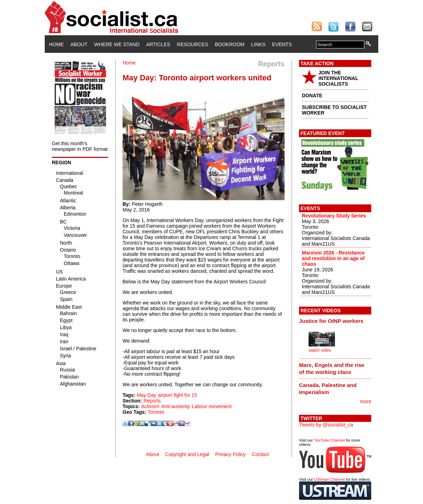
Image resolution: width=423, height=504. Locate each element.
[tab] (335, 321)
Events (282, 44)
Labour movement (211, 406)
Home (56, 44)
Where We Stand (117, 44)
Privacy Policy (231, 454)
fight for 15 (185, 395)
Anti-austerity (176, 406)
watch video (320, 350)
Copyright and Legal (187, 454)
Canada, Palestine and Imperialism (328, 389)
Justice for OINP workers (331, 321)
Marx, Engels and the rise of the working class (332, 368)
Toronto (156, 412)
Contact (260, 454)
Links (258, 44)
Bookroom (230, 44)
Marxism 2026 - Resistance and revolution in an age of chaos (333, 258)
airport (165, 395)
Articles (158, 44)
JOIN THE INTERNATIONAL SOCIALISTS (338, 78)
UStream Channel (329, 479)
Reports (152, 401)
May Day (146, 395)
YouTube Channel (329, 440)
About (79, 44)
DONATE (312, 96)
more (366, 401)
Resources (192, 44)
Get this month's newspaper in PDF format (80, 146)
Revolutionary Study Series (334, 216)
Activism (150, 406)
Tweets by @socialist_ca (326, 425)
